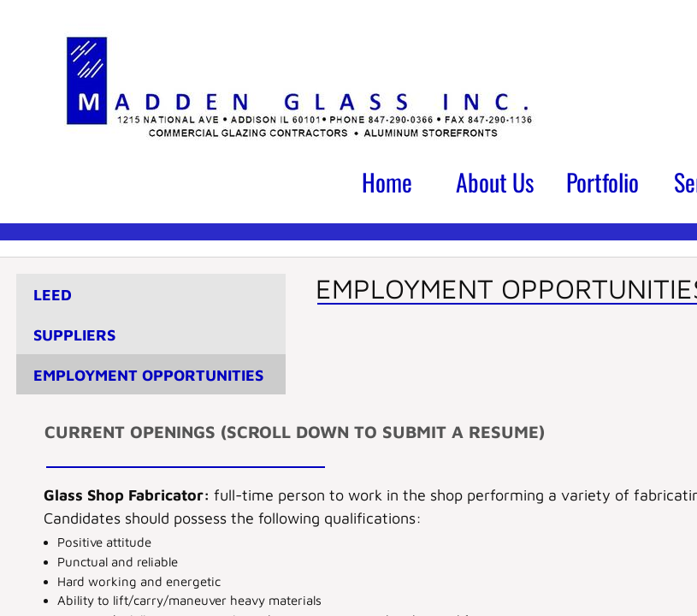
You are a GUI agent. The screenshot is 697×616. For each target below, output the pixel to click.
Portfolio (602, 182)
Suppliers (74, 335)
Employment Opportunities (148, 375)
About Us (495, 182)
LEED (53, 295)
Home (387, 182)
